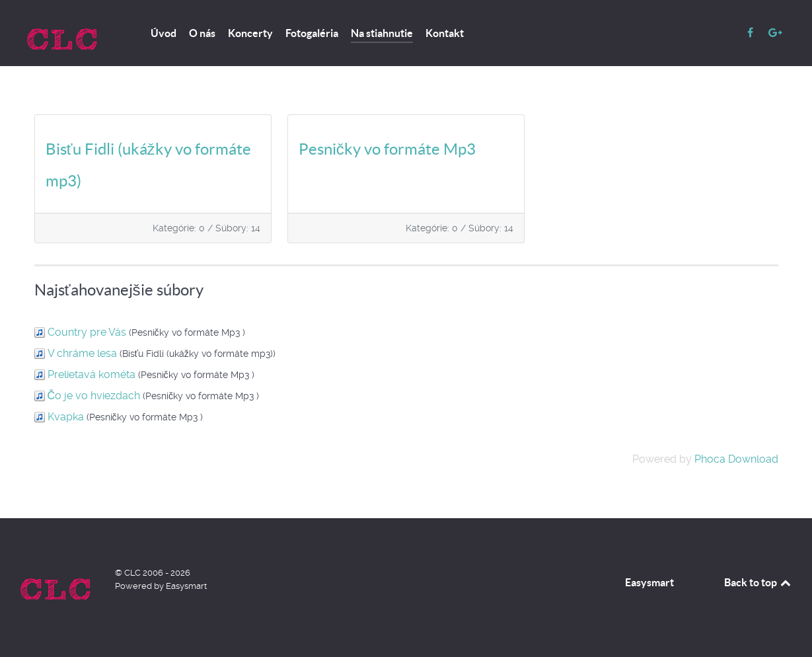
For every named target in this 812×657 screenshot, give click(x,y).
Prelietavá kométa (92, 374)
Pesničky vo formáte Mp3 (387, 149)
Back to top (758, 582)
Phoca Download (736, 459)
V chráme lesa (82, 353)
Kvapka (66, 417)
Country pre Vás (87, 332)
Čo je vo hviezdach (94, 396)
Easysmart (649, 582)
